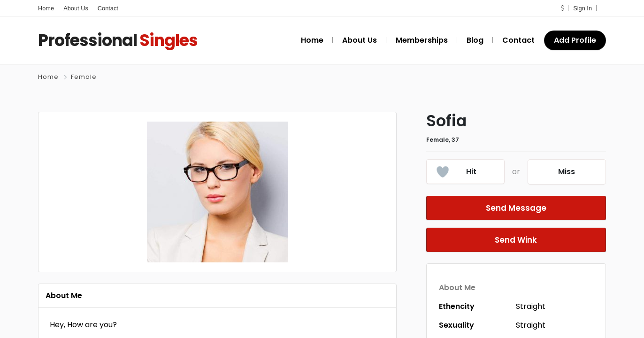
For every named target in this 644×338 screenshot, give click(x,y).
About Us (76, 8)
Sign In (583, 8)
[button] (562, 8)
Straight (531, 306)
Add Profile (575, 40)
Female (84, 77)
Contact (108, 8)
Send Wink (516, 240)
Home (46, 8)
